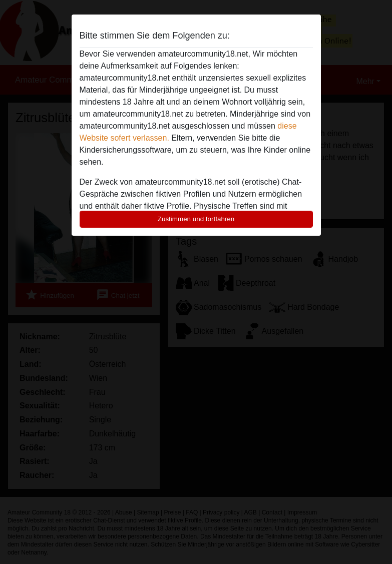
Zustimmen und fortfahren (196, 219)
